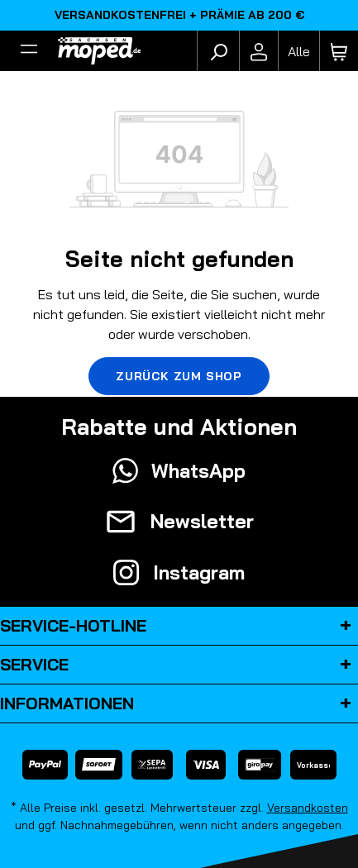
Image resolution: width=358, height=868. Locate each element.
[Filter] (29, 51)
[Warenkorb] (339, 51)
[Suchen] (218, 51)
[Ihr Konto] (259, 51)
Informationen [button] (179, 703)
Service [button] (179, 665)
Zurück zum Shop (179, 376)
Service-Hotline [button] (179, 626)
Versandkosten (308, 808)
